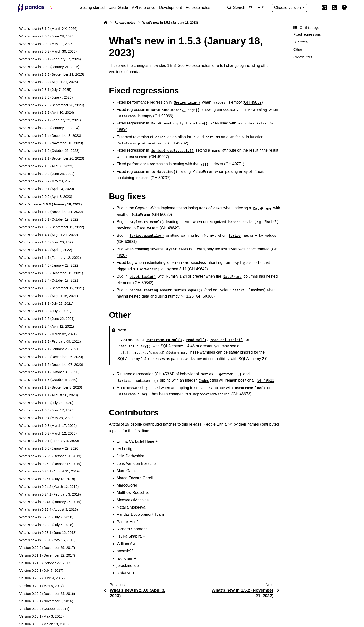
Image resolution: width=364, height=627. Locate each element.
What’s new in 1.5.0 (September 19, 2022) (52, 227)
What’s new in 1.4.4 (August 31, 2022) (49, 235)
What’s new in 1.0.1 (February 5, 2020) (49, 441)
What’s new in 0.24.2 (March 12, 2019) (49, 487)
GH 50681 (127, 242)
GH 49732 (178, 143)
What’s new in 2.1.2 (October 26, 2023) (49, 151)
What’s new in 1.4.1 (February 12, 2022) (50, 258)
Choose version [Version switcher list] (288, 8)
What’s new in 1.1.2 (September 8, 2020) (51, 387)
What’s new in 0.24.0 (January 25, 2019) (50, 502)
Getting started (92, 8)
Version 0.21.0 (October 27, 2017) (45, 563)
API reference (144, 8)
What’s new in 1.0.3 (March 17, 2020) (48, 426)
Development (170, 8)
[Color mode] (314, 8)
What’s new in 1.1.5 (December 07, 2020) (51, 365)
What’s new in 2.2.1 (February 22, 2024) (50, 120)
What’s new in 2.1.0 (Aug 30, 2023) (46, 166)
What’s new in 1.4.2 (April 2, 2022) (46, 250)
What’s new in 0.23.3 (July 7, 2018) (46, 517)
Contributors (303, 57)
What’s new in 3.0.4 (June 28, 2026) (47, 36)
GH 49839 (253, 102)
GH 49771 (234, 164)
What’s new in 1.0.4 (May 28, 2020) (46, 418)
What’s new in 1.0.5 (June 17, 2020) (47, 410)
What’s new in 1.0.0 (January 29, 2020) (49, 448)
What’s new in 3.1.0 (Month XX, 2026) (48, 29)
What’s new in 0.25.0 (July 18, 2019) (47, 479)
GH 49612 (266, 380)
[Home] (106, 22)
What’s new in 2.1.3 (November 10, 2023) (51, 143)
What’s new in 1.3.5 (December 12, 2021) (51, 273)
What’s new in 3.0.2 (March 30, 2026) (48, 51)
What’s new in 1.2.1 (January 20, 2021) (49, 349)
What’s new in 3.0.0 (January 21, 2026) (49, 67)
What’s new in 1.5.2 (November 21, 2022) (51, 212)
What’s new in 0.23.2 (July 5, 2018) (46, 525)
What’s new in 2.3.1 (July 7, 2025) (45, 90)
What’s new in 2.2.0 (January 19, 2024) (49, 128)
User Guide (118, 8)
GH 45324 (165, 374)
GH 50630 (162, 214)
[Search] (247, 8)
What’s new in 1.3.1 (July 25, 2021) (46, 304)
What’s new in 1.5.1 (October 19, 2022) (49, 219)
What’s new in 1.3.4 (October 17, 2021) (49, 280)
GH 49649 (198, 269)
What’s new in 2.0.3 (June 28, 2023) (47, 174)
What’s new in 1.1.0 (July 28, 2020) (46, 403)
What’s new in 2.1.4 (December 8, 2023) (50, 136)
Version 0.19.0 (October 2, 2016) (44, 609)
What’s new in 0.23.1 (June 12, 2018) (48, 533)
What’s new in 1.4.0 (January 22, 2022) (49, 265)
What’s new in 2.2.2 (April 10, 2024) (47, 112)
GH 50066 (163, 116)
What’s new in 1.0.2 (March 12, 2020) (48, 433)
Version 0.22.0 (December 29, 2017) (47, 548)
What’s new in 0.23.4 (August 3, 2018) (49, 509)
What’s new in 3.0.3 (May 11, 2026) (46, 44)
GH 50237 (161, 178)
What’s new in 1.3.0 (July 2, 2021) (45, 311)
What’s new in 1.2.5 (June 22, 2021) (47, 319)
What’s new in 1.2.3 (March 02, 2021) (48, 334)
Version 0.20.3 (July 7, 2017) (41, 571)
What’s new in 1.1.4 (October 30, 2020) (49, 372)
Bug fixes (300, 42)
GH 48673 (241, 394)
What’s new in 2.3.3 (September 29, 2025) (52, 74)
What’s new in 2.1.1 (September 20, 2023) (52, 158)
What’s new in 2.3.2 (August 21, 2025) (49, 82)
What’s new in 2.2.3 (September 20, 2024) (52, 105)
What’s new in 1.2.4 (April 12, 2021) (47, 326)
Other (298, 50)
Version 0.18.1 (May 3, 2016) (41, 616)
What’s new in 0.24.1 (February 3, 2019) (50, 494)
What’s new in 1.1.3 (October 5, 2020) (48, 380)
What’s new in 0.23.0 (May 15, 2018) (47, 540)
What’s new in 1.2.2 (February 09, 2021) (50, 341)
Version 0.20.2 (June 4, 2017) (42, 578)
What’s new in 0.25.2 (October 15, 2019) (50, 464)
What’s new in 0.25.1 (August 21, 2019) (49, 471)
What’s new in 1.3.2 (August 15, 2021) (49, 296)
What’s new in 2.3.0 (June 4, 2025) (46, 97)
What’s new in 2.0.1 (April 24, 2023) (47, 189)
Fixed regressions (307, 34)
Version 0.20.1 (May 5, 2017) (41, 586)
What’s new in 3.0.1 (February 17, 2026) (50, 59)
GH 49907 (159, 157)
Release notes (198, 8)
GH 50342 (143, 283)
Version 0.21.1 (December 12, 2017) (47, 555)
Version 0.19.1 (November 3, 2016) (46, 601)
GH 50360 (205, 296)
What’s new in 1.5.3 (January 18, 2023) (50, 204)
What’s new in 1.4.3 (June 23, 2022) (47, 242)
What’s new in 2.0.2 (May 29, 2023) (46, 181)
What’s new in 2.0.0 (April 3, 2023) (46, 197)
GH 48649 (170, 228)
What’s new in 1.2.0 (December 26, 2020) (51, 357)
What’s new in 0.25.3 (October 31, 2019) (50, 456)
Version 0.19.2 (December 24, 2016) (47, 594)
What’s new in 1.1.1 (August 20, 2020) (49, 395)
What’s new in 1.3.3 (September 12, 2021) (52, 288)
